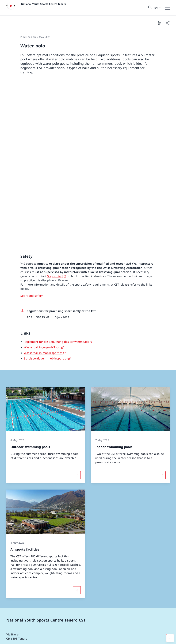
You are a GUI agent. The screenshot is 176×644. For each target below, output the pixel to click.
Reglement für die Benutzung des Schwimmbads (56, 178)
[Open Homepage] (36, 8)
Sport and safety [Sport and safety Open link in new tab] (31, 132)
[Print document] (159, 23)
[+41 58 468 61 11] (21, 495)
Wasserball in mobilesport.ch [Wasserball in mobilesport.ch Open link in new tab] (43, 189)
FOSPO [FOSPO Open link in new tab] (44, 619)
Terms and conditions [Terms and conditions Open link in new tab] (17, 639)
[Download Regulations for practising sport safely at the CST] (88, 151)
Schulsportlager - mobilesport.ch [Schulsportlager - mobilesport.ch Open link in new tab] (46, 195)
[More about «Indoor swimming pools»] (162, 312)
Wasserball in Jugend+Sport (42, 184)
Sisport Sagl (55, 113)
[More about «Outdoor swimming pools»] (77, 312)
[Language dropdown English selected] (158, 8)
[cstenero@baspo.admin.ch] (28, 505)
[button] (170, 546)
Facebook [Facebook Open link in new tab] (15, 580)
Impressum (36, 639)
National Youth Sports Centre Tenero (44, 4)
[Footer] (88, 639)
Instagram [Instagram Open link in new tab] (36, 580)
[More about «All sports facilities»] (77, 427)
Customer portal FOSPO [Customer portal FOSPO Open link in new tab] (44, 609)
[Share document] (168, 23)
